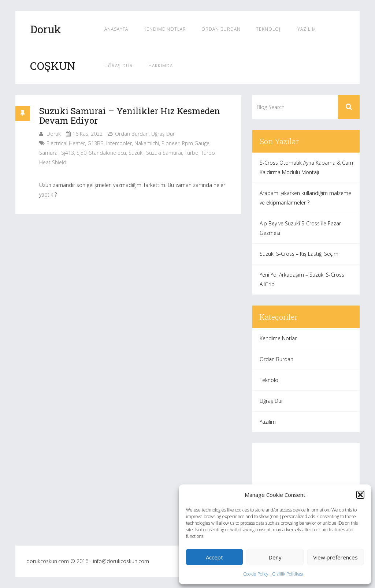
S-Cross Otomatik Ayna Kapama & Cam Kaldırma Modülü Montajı (306, 167)
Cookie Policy (256, 574)
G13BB (96, 143)
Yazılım (307, 29)
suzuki (136, 153)
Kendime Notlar (165, 29)
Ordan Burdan (221, 29)
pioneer (170, 143)
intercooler (119, 143)
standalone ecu (107, 153)
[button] (360, 495)
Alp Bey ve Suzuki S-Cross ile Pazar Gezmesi (300, 228)
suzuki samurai (164, 153)
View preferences (335, 557)
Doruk (54, 134)
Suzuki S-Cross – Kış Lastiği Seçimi (300, 254)
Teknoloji (269, 29)
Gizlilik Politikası (288, 574)
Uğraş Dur (119, 66)
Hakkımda (161, 66)
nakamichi (147, 143)
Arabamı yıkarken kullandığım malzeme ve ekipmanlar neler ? (305, 198)
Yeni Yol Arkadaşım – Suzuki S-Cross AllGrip (302, 279)
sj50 (81, 153)
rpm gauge (196, 143)
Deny (275, 557)
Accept (214, 557)
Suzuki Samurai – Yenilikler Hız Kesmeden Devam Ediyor (130, 116)
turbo (192, 153)
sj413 (68, 153)
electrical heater (66, 143)
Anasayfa (116, 29)
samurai (49, 153)
